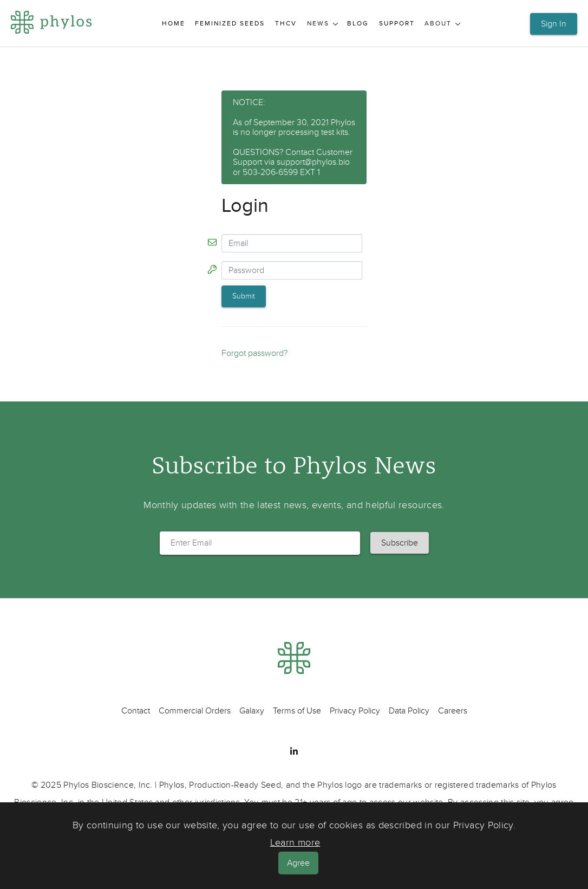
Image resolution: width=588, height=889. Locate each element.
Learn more (295, 843)
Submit (244, 296)
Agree (298, 863)
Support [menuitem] (397, 24)
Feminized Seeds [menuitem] (230, 24)
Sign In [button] (554, 24)
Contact (136, 711)
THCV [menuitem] (286, 24)
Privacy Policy (355, 711)
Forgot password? (254, 353)
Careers (453, 711)
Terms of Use (297, 711)
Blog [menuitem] (358, 24)
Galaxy (252, 711)
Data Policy (409, 711)
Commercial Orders (195, 711)
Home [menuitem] (174, 24)
